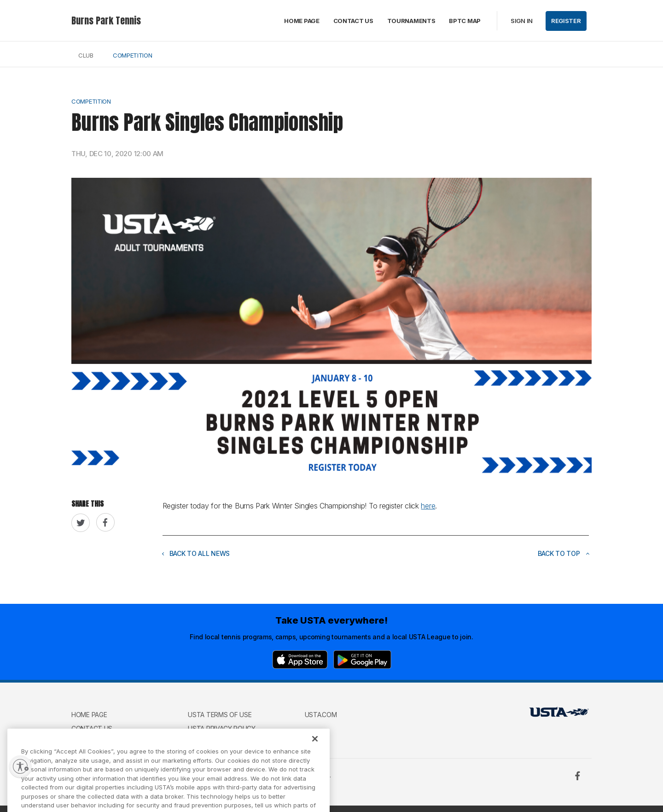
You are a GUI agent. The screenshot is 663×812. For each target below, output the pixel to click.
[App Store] (300, 660)
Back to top (564, 553)
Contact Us (353, 21)
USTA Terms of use (220, 715)
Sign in (522, 21)
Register (566, 21)
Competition (133, 55)
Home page (302, 21)
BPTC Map (465, 21)
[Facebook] (577, 776)
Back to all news (196, 553)
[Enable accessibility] (20, 766)
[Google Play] (362, 660)
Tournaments (411, 21)
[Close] (315, 746)
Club (86, 55)
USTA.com (321, 715)
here (428, 506)
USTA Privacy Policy (221, 728)
